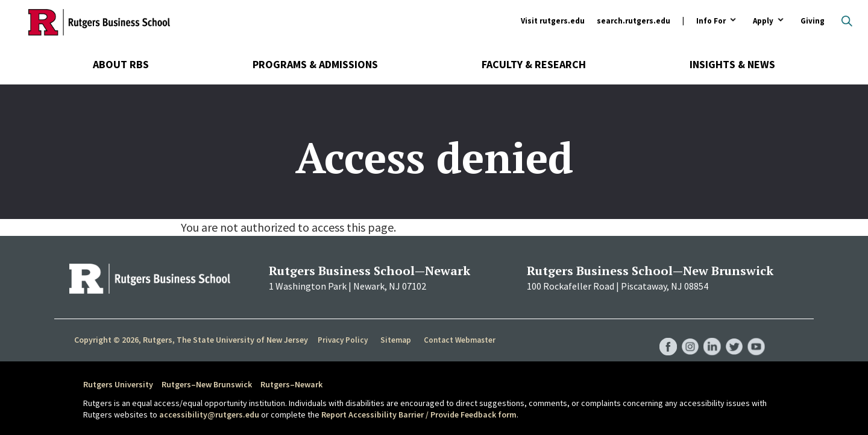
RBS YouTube (756, 335)
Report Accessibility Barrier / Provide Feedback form (419, 414)
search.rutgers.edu (634, 21)
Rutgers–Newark (291, 384)
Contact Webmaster (458, 340)
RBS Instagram (687, 335)
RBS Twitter (733, 335)
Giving (813, 21)
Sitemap (395, 340)
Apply (763, 21)
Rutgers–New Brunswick (207, 384)
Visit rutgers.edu (553, 21)
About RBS (121, 64)
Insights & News (732, 64)
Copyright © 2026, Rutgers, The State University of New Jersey (191, 340)
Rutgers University (118, 384)
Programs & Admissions (315, 64)
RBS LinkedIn (710, 335)
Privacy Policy (343, 340)
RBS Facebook (664, 335)
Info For (711, 21)
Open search (847, 21)
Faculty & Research (534, 64)
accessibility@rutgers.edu (209, 414)
